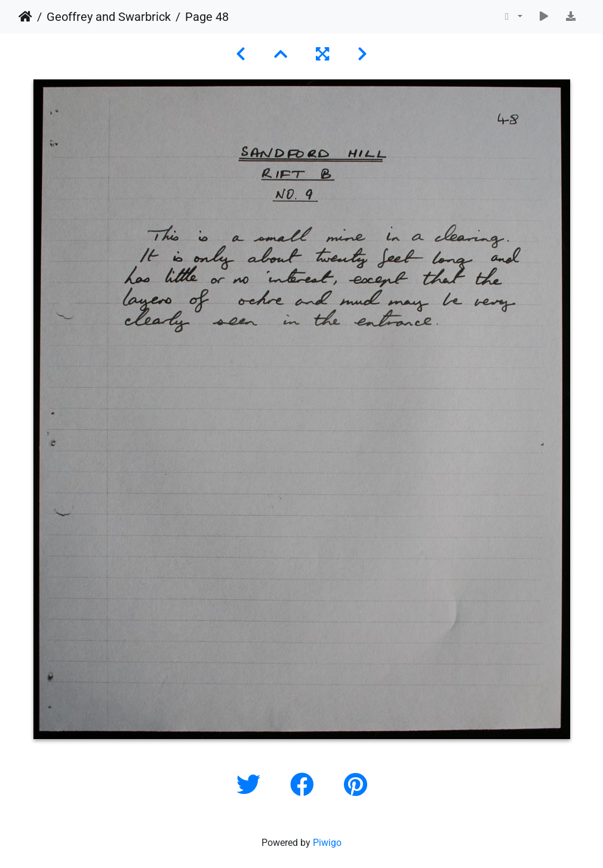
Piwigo (327, 843)
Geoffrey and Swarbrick (109, 17)
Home (25, 17)
